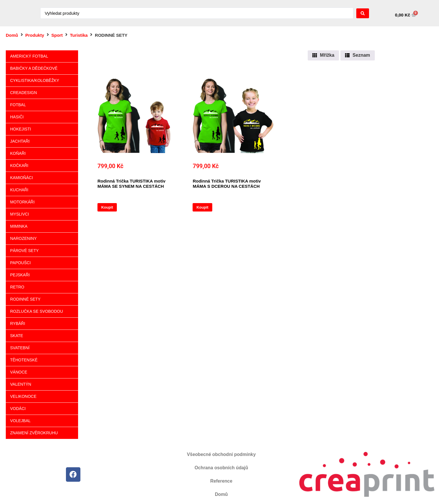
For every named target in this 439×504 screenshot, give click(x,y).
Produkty (35, 35)
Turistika (79, 35)
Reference (221, 481)
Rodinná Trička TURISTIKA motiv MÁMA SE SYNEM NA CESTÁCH (131, 184)
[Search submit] (363, 13)
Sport (57, 35)
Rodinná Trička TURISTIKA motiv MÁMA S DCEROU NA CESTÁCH (227, 184)
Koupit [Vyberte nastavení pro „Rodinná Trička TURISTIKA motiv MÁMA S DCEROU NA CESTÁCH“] (202, 207)
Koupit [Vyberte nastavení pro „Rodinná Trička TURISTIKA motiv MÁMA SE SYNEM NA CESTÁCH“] (107, 207)
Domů (12, 35)
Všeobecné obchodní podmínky (221, 454)
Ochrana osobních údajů (221, 468)
